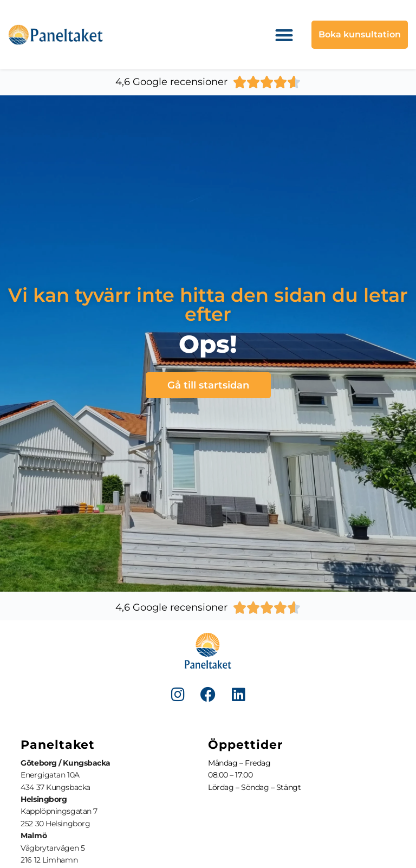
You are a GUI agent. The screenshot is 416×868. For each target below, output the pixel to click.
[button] (285, 35)
